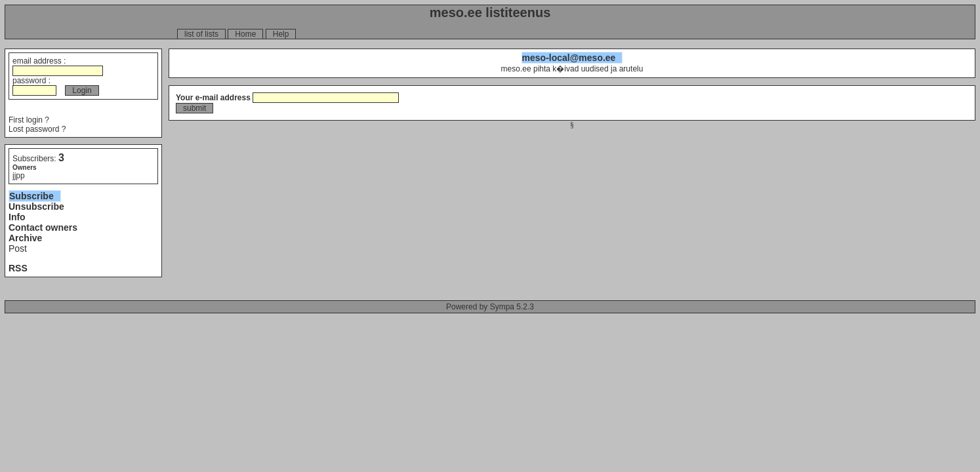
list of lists (201, 34)
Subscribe (31, 196)
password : (34, 86)
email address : (58, 66)
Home (245, 34)
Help (281, 34)
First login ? (29, 120)
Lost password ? (37, 129)
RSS (18, 268)
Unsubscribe (36, 206)
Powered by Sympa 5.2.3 (490, 307)
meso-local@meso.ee (569, 58)
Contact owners (43, 227)
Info (17, 217)
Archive (25, 238)
